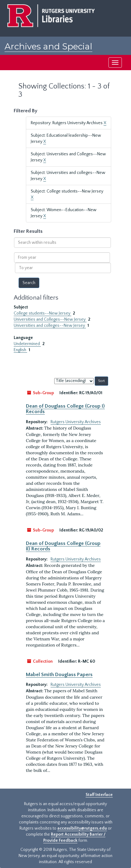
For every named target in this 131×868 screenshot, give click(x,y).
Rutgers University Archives (76, 422)
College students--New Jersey (42, 313)
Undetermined (27, 344)
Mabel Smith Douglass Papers (59, 675)
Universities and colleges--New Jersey (50, 326)
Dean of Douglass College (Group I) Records (65, 409)
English (20, 350)
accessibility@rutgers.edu (82, 828)
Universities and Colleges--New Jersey (50, 319)
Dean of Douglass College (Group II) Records (63, 546)
